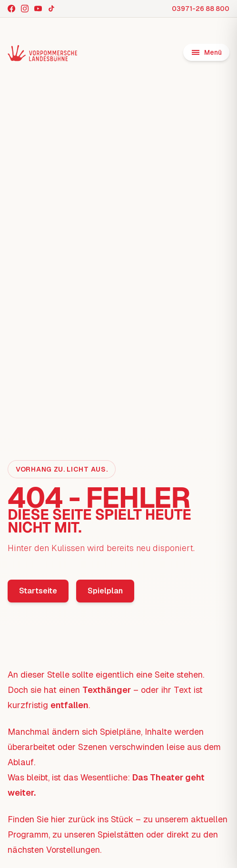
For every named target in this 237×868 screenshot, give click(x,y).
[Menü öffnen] (206, 52)
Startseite (38, 591)
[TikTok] (51, 9)
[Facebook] (11, 9)
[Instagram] (25, 9)
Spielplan (105, 591)
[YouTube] (38, 9)
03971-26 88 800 (201, 9)
